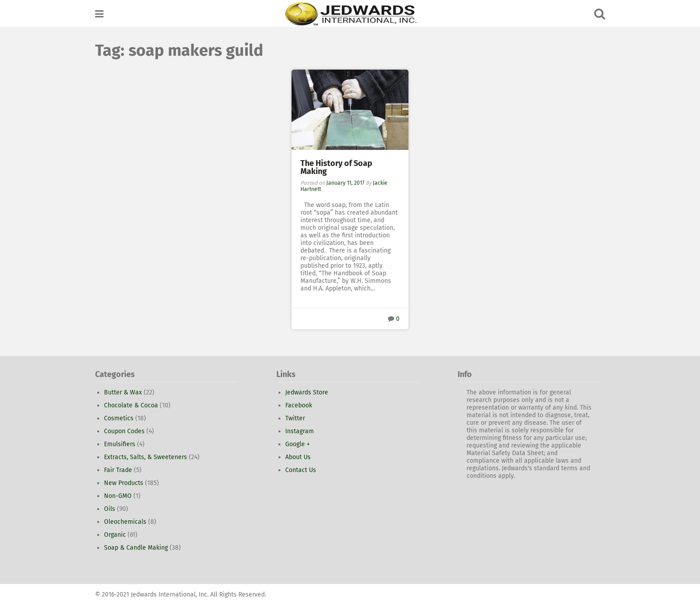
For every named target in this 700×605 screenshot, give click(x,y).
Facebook (299, 405)
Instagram (300, 431)
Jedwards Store (307, 392)
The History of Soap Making (336, 167)
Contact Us (301, 470)
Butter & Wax (123, 392)
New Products (124, 483)
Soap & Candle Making (136, 548)
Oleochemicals (125, 522)
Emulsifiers (120, 444)
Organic (115, 535)
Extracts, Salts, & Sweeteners (146, 457)
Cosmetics (119, 418)
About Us (298, 457)
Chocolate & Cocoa (131, 405)
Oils (110, 509)
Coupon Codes (124, 431)
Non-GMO (118, 496)
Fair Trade (118, 470)
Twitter (295, 418)
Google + (298, 444)
